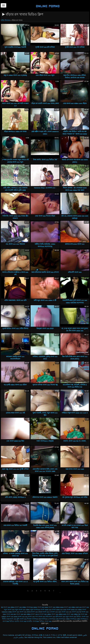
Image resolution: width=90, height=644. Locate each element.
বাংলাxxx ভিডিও (8, 621)
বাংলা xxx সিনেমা (26, 619)
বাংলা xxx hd (77, 612)
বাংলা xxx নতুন (64, 617)
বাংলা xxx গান (33, 617)
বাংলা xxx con (67, 612)
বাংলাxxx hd (36, 619)
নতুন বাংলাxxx (35, 610)
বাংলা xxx (16, 612)
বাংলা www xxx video (74, 610)
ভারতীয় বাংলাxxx (33, 621)
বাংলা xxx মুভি (14, 619)
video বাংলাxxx (28, 607)
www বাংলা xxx (39, 607)
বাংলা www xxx (46, 610)
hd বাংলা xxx (6, 607)
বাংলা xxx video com (59, 614)
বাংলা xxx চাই (43, 617)
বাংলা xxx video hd (73, 614)
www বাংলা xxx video (52, 607)
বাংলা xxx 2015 (25, 612)
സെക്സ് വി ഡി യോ (23, 635)
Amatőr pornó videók (75, 635)
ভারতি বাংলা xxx (20, 621)
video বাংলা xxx (16, 607)
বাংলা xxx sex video (24, 614)
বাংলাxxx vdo (54, 619)
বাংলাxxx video (64, 619)
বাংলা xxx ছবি (53, 617)
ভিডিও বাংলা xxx (45, 621)
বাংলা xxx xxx (23, 617)
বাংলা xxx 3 (46, 612)
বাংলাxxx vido (75, 619)
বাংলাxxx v (45, 619)
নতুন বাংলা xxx (9, 610)
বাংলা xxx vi (35, 614)
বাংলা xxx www (12, 617)
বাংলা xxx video (45, 614)
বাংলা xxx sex (11, 614)
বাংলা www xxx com (59, 610)
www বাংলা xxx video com (70, 607)
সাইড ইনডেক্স (6, 20)
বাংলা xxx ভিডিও (75, 617)
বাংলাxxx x (84, 619)
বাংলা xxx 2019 (36, 612)
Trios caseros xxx (49, 637)
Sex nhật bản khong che (33, 637)
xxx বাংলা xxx (84, 607)
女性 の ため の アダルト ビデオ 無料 (53, 635)
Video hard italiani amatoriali (66, 637)
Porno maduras (8, 635)
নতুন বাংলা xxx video (22, 610)
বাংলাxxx (35, 635)
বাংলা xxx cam (56, 612)
